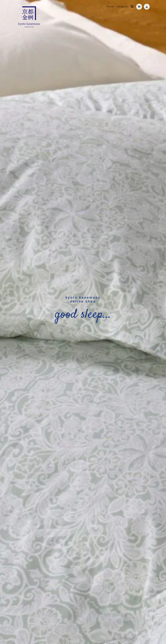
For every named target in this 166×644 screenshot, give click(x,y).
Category (122, 6)
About (110, 6)
